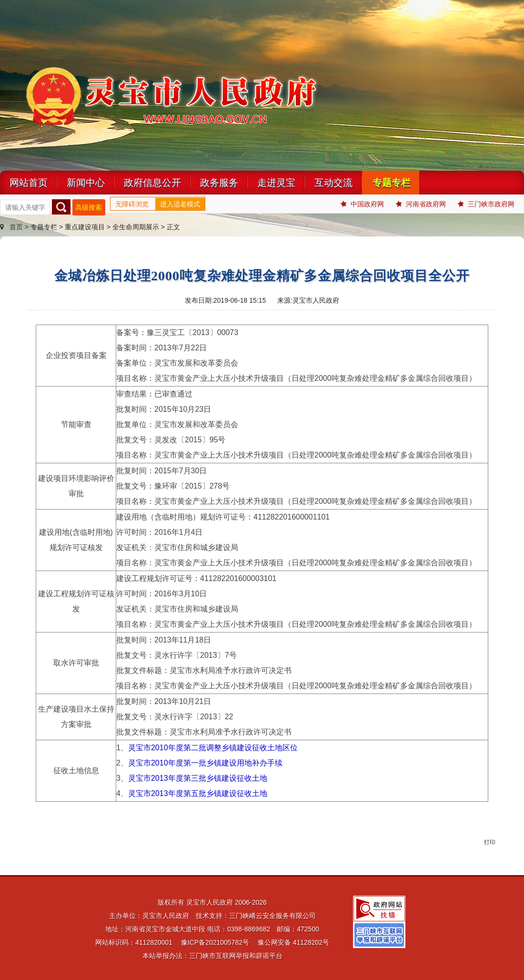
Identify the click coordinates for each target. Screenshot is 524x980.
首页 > (15, 227)
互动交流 (333, 183)
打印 (490, 842)
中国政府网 (362, 204)
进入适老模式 (180, 204)
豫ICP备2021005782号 (215, 942)
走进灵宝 (276, 183)
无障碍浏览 (132, 204)
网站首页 (29, 183)
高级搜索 (89, 207)
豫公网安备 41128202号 (293, 942)
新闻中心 (86, 183)
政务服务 (219, 183)
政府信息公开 (152, 183)
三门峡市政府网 (486, 204)
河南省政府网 (421, 204)
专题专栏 (392, 183)
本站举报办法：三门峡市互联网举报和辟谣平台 (212, 956)
